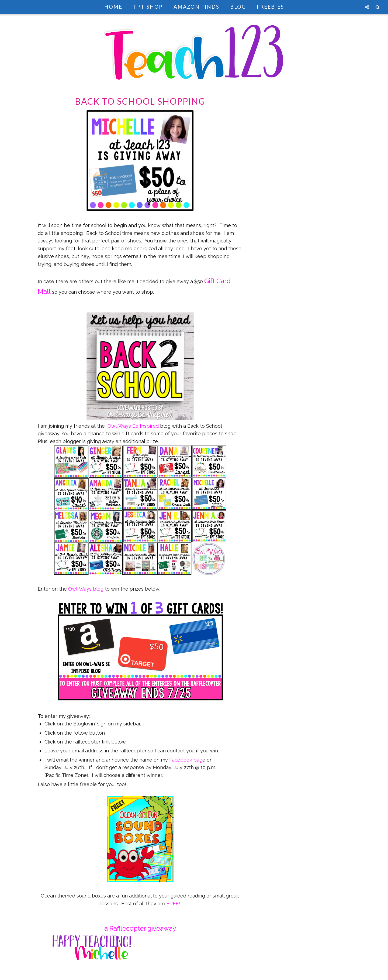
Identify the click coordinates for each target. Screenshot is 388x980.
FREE (173, 904)
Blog (238, 7)
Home (113, 7)
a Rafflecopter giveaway (140, 928)
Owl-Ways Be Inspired (133, 426)
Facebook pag (186, 760)
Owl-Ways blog (86, 589)
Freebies (270, 7)
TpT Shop (148, 7)
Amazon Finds (196, 7)
